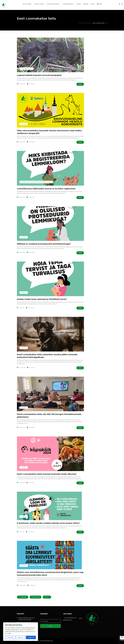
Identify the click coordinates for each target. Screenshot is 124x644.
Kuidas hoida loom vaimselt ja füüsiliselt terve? (42, 299)
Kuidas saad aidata (54, 4)
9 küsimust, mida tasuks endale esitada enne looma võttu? (48, 523)
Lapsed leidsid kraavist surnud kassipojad (39, 75)
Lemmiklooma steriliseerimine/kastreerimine (34, 182)
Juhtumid (24, 69)
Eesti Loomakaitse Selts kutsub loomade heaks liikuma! (47, 474)
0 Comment (32, 84)
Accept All (31, 637)
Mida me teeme (40, 4)
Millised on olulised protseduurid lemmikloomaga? (44, 244)
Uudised (86, 4)
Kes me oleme (27, 4)
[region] (21, 632)
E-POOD (79, 4)
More (80, 84)
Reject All (21, 637)
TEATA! (93, 4)
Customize (10, 637)
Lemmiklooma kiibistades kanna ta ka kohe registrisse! (46, 189)
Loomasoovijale (68, 4)
